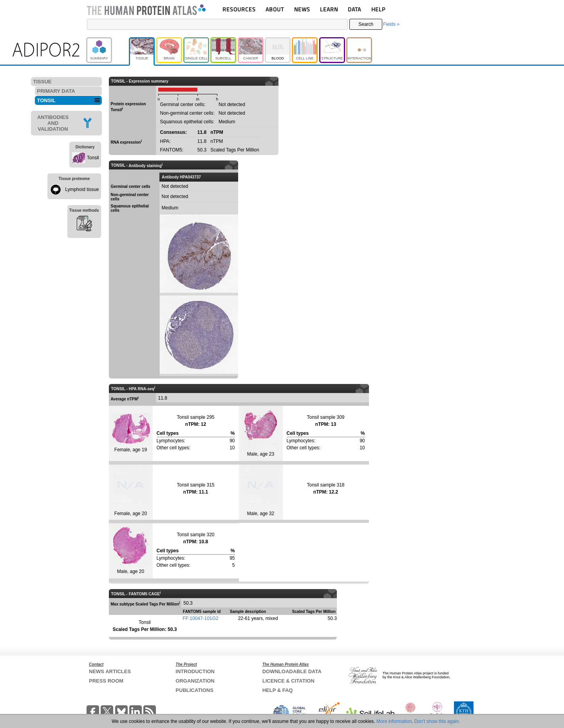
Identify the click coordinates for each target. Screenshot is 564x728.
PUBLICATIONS (194, 690)
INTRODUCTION (195, 671)
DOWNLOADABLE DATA (292, 671)
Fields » (391, 24)
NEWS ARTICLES (110, 671)
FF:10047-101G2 (200, 618)
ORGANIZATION (195, 681)
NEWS (302, 9)
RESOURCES (239, 9)
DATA (354, 9)
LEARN (329, 9)
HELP (378, 9)
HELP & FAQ (278, 690)
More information (394, 721)
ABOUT (275, 9)
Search (366, 24)
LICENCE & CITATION (288, 681)
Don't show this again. (437, 721)
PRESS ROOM (106, 681)
